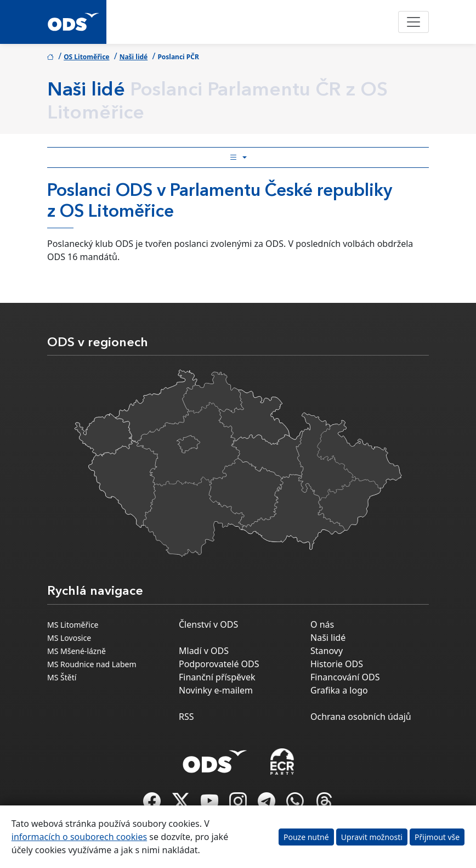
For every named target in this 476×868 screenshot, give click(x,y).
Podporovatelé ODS (219, 664)
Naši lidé (134, 57)
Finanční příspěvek (217, 677)
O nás (322, 624)
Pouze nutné (306, 837)
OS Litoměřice (86, 57)
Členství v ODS (208, 624)
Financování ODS (345, 677)
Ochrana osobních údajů (361, 717)
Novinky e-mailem (216, 690)
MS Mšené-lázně (76, 651)
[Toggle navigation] (413, 22)
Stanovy (327, 651)
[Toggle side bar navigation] (238, 157)
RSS (186, 717)
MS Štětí (62, 677)
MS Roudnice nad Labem (92, 664)
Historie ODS (337, 664)
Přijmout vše (437, 837)
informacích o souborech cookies (79, 837)
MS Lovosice (69, 638)
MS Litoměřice (73, 625)
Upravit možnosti (372, 837)
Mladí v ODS (204, 651)
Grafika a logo (339, 690)
